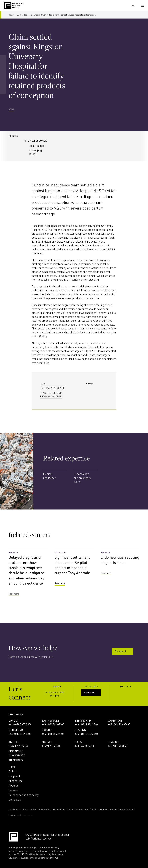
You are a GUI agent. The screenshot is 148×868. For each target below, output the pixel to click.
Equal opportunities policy (24, 795)
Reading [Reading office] (80, 730)
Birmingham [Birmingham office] (83, 721)
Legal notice (14, 809)
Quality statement (99, 809)
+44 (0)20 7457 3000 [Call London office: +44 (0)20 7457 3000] (20, 724)
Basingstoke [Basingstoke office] (51, 721)
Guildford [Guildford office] (16, 730)
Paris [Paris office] (78, 742)
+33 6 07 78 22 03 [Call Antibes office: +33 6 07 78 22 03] (18, 746)
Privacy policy (29, 809)
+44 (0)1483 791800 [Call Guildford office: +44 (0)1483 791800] (20, 734)
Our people (15, 776)
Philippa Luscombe (35, 141)
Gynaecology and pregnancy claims (51, 395)
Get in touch (123, 651)
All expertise (16, 781)
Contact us (91, 693)
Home (11, 15)
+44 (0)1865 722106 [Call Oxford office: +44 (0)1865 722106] (53, 734)
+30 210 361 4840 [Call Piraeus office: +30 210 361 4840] (118, 746)
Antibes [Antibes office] (14, 742)
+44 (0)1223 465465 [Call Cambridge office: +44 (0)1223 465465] (119, 724)
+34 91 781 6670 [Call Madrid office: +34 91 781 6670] (51, 746)
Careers (13, 790)
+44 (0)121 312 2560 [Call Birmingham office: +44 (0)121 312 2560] (86, 724)
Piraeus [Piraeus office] (113, 742)
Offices (13, 771)
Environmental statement (21, 815)
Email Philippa (37, 146)
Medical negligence (53, 388)
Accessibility (59, 809)
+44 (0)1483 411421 (35, 153)
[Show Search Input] (133, 6)
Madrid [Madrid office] (47, 742)
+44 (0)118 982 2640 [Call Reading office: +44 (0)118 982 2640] (86, 734)
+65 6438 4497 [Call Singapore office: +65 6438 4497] (17, 755)
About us (14, 786)
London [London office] (14, 721)
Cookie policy (44, 809)
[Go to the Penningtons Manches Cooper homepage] (14, 6)
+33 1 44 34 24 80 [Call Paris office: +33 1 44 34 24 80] (84, 746)
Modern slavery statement (122, 809)
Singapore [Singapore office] (16, 751)
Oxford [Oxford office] (47, 730)
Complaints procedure (78, 809)
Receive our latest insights (57, 694)
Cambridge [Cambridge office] (115, 721)
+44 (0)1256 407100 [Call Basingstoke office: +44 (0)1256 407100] (53, 724)
